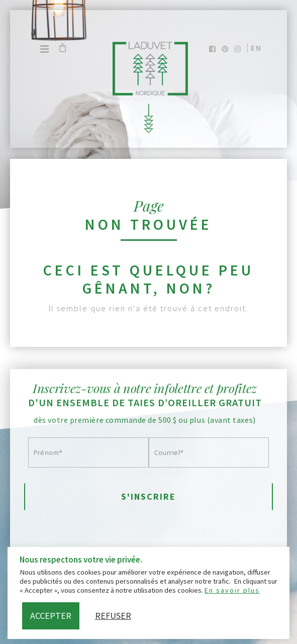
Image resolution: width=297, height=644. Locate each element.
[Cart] (62, 48)
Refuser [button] (113, 616)
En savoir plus (232, 590)
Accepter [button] (51, 616)
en (256, 48)
